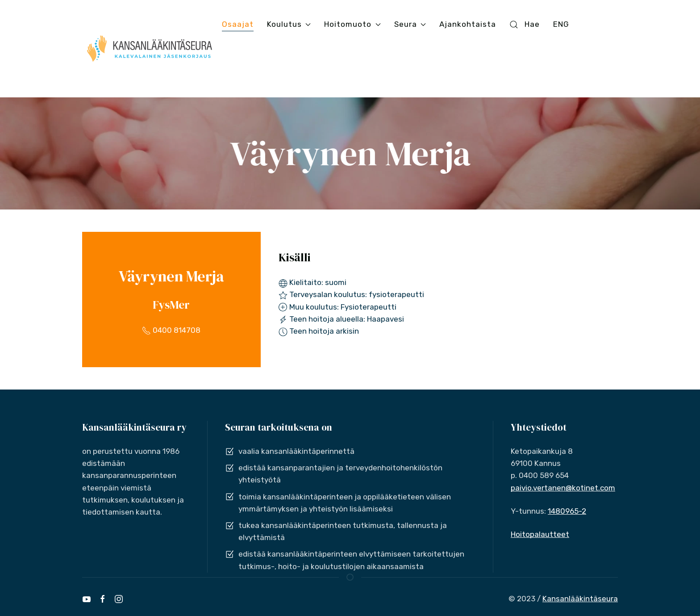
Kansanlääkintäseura (580, 599)
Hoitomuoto (352, 24)
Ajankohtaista (468, 24)
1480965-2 (567, 511)
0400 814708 (171, 330)
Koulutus (289, 24)
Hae (525, 24)
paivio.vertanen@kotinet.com (563, 488)
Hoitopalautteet (540, 534)
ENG (561, 24)
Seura (410, 24)
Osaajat (238, 24)
